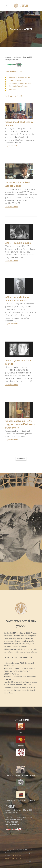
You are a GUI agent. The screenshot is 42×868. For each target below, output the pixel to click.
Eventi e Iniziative (15, 80)
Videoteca (12, 89)
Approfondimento (12, 146)
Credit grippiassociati (13, 858)
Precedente (21, 459)
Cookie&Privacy (16, 856)
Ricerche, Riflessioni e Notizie (19, 77)
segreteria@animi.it (12, 824)
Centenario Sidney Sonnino (18, 86)
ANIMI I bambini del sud (18, 243)
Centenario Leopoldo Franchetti (20, 83)
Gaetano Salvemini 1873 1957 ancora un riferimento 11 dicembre (20, 424)
